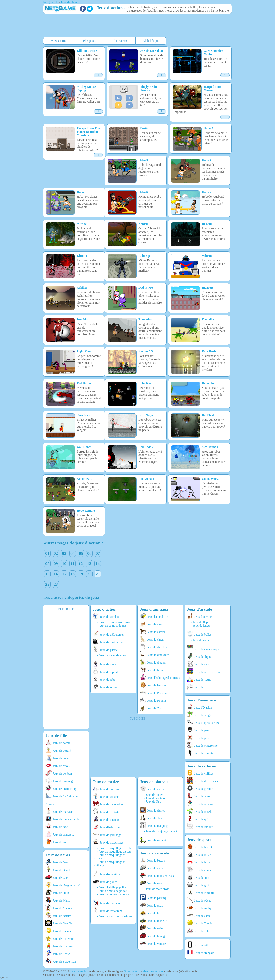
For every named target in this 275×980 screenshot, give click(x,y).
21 (98, 574)
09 (56, 564)
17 (64, 574)
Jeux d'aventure (201, 700)
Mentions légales (153, 971)
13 (89, 564)
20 (89, 574)
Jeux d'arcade (199, 609)
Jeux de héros (58, 855)
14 (98, 564)
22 (47, 584)
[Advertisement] (136, 26)
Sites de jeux (132, 971)
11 (72, 564)
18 (73, 574)
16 (56, 574)
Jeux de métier (106, 782)
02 (56, 553)
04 (73, 553)
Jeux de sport (199, 840)
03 (64, 553)
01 (47, 553)
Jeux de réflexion (202, 766)
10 (64, 564)
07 (98, 553)
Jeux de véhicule (154, 853)
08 (47, 564)
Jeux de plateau (154, 782)
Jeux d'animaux (154, 609)
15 (47, 574)
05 (81, 553)
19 (81, 574)
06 (89, 553)
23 (56, 584)
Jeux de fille (56, 736)
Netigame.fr (79, 971)
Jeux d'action (110, 8)
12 (81, 564)
